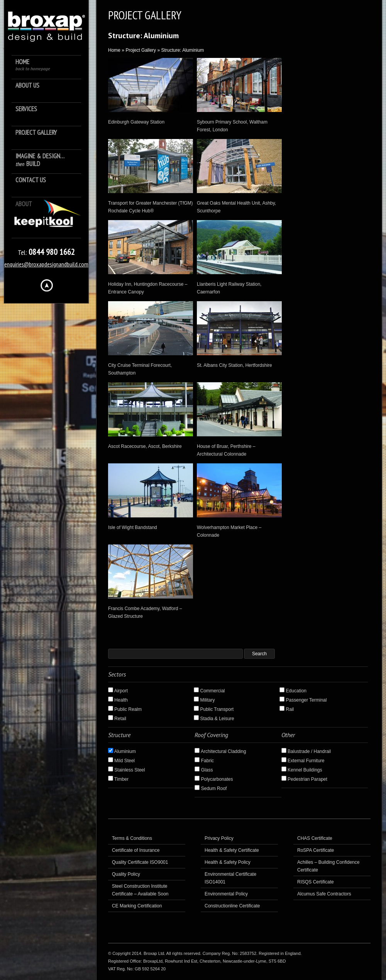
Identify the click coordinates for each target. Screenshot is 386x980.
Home (33, 65)
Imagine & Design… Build (40, 160)
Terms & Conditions (132, 838)
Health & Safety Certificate (232, 850)
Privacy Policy (219, 838)
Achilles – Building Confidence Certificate (328, 866)
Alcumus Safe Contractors (324, 894)
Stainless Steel (127, 770)
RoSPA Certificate (316, 850)
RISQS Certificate (316, 882)
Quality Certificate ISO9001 (140, 862)
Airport (118, 691)
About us (27, 86)
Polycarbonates (214, 779)
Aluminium (122, 751)
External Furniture (303, 761)
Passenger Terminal (303, 700)
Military (204, 700)
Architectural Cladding (220, 751)
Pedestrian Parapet (304, 779)
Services (26, 109)
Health (118, 700)
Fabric (204, 761)
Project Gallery (36, 133)
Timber (118, 779)
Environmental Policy (226, 894)
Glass (204, 770)
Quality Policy (126, 874)
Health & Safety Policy (228, 862)
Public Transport (214, 709)
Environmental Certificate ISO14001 (230, 878)
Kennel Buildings (302, 770)
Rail (287, 709)
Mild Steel (121, 761)
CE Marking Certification (137, 906)
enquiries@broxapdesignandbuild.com (46, 264)
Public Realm (125, 709)
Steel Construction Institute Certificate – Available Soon (140, 890)
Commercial (209, 691)
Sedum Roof (211, 788)
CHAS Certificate (315, 838)
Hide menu (47, 285)
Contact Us (31, 180)
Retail (117, 719)
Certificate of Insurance (136, 850)
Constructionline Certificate (232, 906)
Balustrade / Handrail (306, 751)
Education (293, 691)
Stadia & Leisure (214, 719)
